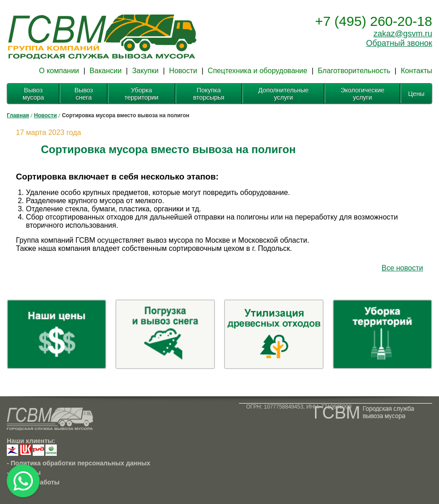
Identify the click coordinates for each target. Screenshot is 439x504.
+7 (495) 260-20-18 (374, 21)
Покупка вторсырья (209, 94)
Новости (183, 71)
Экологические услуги (362, 94)
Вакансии (106, 71)
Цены (416, 94)
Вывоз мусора (33, 94)
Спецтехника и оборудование (257, 71)
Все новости (402, 268)
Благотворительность (354, 71)
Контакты (417, 71)
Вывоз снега (84, 94)
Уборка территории (142, 94)
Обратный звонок (399, 43)
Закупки (145, 71)
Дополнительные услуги (283, 94)
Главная (18, 115)
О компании (59, 71)
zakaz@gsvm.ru (403, 34)
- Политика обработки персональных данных (79, 463)
